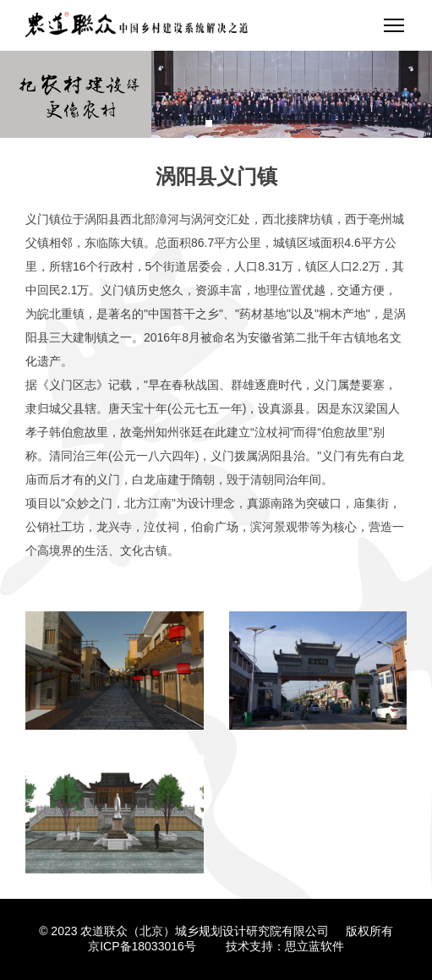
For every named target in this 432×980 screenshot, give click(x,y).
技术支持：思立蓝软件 (285, 946)
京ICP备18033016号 (142, 946)
